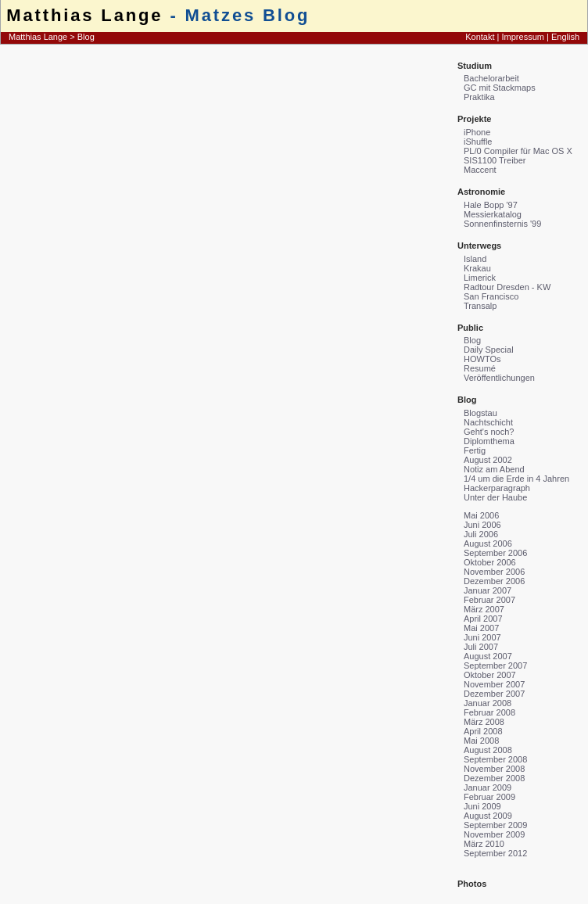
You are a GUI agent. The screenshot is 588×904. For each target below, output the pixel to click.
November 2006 (494, 572)
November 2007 (494, 684)
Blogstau (480, 413)
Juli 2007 (481, 647)
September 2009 (495, 825)
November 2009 (494, 834)
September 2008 (495, 759)
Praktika (479, 97)
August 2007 (488, 656)
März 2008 (484, 722)
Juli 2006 (481, 534)
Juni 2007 (482, 637)
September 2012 (495, 853)
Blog (86, 37)
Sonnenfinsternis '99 (502, 224)
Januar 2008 (488, 703)
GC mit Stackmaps (500, 88)
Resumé (480, 368)
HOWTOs (482, 359)
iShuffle (478, 142)
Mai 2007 (481, 628)
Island (475, 259)
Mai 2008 (481, 741)
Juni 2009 (482, 806)
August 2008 (488, 750)
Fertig (475, 450)
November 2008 (494, 769)
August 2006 (488, 543)
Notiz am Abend (494, 469)
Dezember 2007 (494, 694)
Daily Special (489, 350)
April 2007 (483, 619)
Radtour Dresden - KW (507, 287)
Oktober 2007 (490, 675)
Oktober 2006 (490, 562)
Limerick (480, 278)
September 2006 (495, 553)
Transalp (480, 306)
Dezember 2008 (494, 778)
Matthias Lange (84, 15)
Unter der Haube (495, 497)
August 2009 (488, 816)
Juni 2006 (482, 525)
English (565, 37)
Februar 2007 (489, 600)
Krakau (477, 268)
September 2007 (495, 665)
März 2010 (484, 844)
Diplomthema (489, 441)
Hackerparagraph (497, 488)
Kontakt (480, 37)
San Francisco (491, 296)
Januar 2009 (488, 787)
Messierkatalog (493, 214)
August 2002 (488, 460)
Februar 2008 (489, 712)
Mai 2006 (481, 515)
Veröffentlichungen (499, 378)
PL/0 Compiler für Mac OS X (518, 151)
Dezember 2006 (494, 581)
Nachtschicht (488, 422)
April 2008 (483, 731)
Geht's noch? (489, 432)
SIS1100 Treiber (495, 160)
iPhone (477, 132)
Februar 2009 (489, 797)
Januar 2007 (488, 590)
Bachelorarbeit (491, 78)
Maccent (480, 170)
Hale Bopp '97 (491, 205)
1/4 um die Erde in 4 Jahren (516, 479)
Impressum (523, 37)
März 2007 (484, 609)
